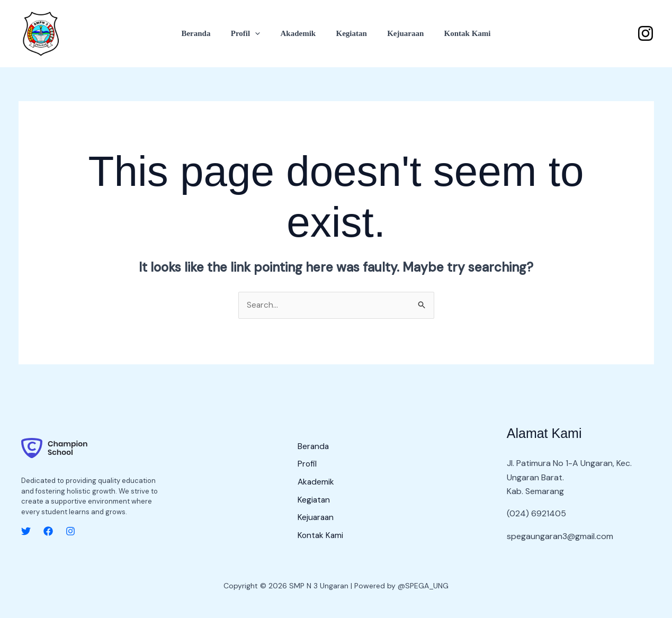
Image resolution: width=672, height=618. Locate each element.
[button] (262, 33)
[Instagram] (646, 33)
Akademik (301, 33)
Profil (252, 33)
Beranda (207, 33)
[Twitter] (26, 532)
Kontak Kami (456, 33)
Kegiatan (349, 33)
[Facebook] (48, 532)
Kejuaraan (399, 33)
